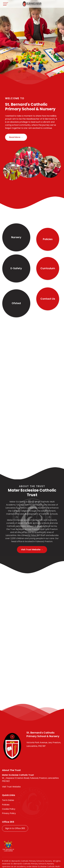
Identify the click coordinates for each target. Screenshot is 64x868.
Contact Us (48, 299)
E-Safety (16, 268)
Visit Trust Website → (32, 550)
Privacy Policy (9, 813)
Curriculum (48, 268)
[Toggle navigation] (6, 4)
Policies (48, 239)
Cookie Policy (9, 809)
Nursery (16, 237)
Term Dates (8, 800)
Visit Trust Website (11, 787)
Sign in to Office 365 (15, 828)
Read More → (16, 137)
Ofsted (16, 303)
